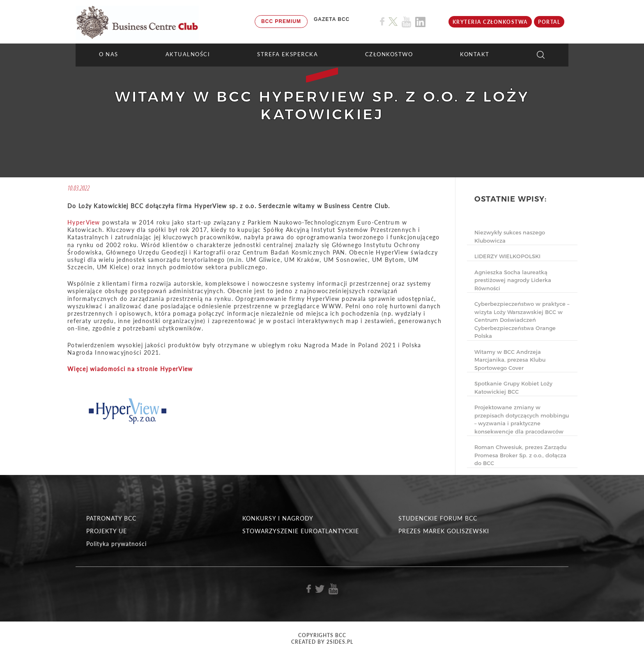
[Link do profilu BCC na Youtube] (406, 22)
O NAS (109, 54)
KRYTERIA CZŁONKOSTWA (490, 22)
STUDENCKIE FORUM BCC (438, 518)
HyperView (84, 222)
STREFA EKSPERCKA (287, 54)
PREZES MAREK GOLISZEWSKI (444, 531)
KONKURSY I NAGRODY (278, 518)
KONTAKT (475, 54)
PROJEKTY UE (107, 531)
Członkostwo (389, 54)
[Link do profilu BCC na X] (393, 22)
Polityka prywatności (116, 544)
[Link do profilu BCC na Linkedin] (420, 22)
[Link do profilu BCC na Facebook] (382, 22)
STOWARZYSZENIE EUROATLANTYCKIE (301, 531)
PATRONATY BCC (111, 518)
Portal (549, 22)
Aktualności (188, 54)
